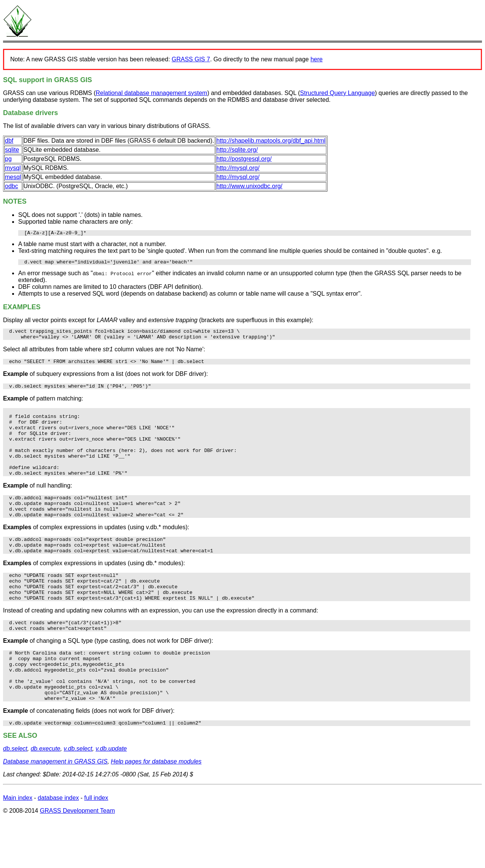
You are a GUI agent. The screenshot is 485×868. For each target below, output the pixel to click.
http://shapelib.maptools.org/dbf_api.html (271, 141)
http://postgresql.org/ (244, 159)
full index (96, 845)
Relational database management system (152, 93)
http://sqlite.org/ (237, 150)
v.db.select (78, 796)
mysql (13, 168)
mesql (13, 177)
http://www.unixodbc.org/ (249, 186)
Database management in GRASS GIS (55, 809)
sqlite (12, 150)
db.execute (45, 796)
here (316, 59)
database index (59, 845)
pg (8, 159)
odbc (12, 186)
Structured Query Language (337, 93)
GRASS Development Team (77, 858)
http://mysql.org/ (238, 168)
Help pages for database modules (156, 809)
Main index (18, 845)
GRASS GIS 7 (191, 59)
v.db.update (111, 796)
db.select (15, 796)
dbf (9, 141)
